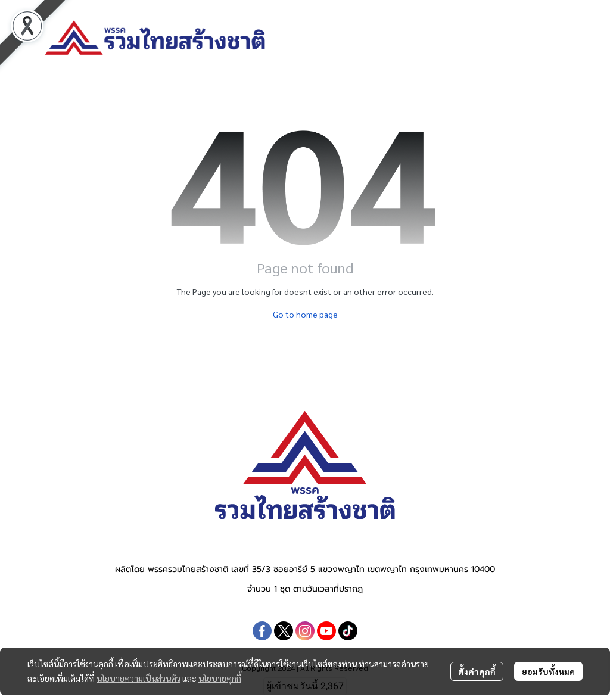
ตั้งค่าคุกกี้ (477, 671)
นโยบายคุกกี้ (220, 678)
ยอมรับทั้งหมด (548, 671)
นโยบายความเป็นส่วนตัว (139, 678)
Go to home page (305, 314)
